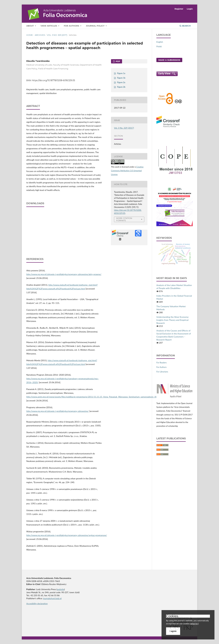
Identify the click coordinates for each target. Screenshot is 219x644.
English (160, 42)
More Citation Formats (124, 219)
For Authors (72, 26)
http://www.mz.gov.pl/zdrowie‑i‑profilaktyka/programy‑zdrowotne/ (58, 411)
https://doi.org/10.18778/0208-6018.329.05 (53, 80)
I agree (173, 631)
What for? (194, 624)
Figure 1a (121, 73)
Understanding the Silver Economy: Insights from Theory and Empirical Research (173, 320)
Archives (40, 35)
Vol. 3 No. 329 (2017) (57, 35)
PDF (118, 61)
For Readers (162, 363)
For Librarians (162, 372)
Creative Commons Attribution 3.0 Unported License (127, 171)
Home (30, 35)
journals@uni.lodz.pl (52, 598)
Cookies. (173, 616)
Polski (159, 46)
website (61, 589)
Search (185, 26)
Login (190, 9)
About (30, 26)
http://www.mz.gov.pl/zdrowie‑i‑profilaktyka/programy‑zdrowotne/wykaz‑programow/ (67, 535)
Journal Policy (96, 26)
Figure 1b (121, 78)
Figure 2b (121, 87)
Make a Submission (169, 60)
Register (179, 9)
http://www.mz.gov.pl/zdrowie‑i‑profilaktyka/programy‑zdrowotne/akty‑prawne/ (64, 274)
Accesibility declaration (37, 604)
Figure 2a (121, 82)
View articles (49, 26)
